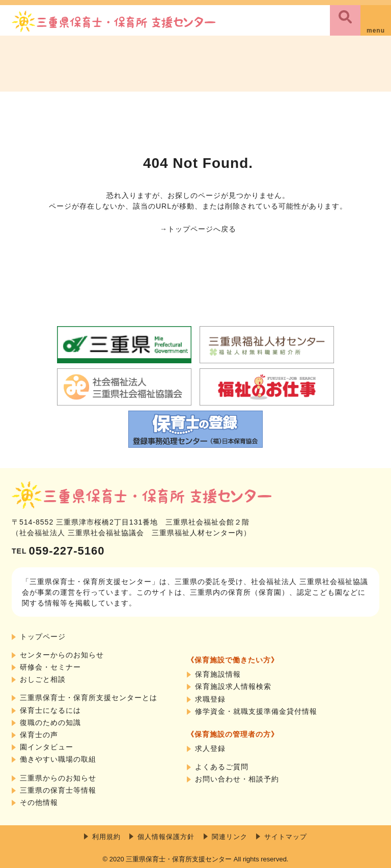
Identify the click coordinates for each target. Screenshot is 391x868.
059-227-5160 (58, 551)
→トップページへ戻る (198, 229)
